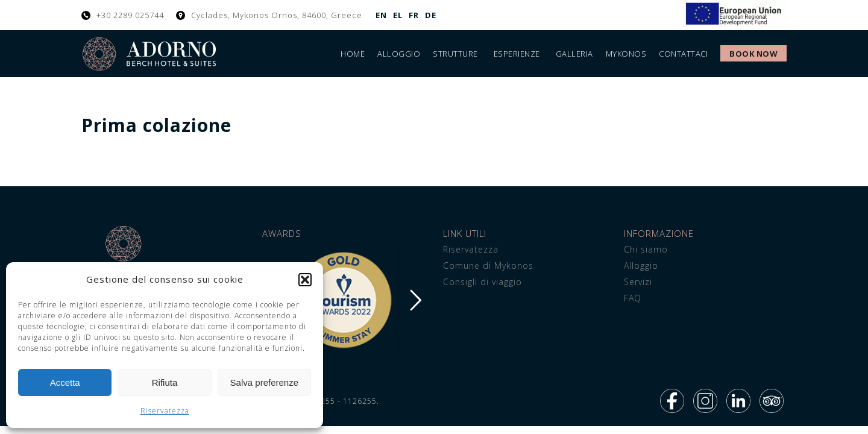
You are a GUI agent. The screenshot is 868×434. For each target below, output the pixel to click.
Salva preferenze (264, 382)
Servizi (638, 282)
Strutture (455, 54)
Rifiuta (165, 382)
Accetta (65, 382)
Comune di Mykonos (488, 266)
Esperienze (517, 54)
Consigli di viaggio (483, 282)
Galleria (574, 54)
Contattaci (683, 54)
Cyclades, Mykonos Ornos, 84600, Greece (277, 15)
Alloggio (399, 54)
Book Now (753, 54)
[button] (305, 280)
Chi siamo (646, 249)
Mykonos (626, 54)
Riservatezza (165, 411)
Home (353, 54)
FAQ (633, 298)
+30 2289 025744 (130, 15)
